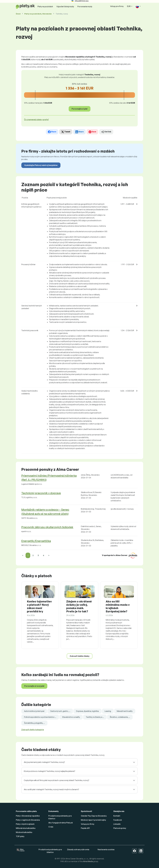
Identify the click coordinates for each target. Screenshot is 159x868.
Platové (120, 828)
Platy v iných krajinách (25, 824)
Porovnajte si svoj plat (34, 686)
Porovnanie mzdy (85, 7)
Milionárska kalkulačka (26, 828)
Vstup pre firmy (117, 6)
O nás (51, 827)
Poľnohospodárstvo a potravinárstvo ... (40, 717)
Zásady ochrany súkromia (78, 850)
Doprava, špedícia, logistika (87, 711)
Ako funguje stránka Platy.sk (61, 823)
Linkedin (117, 824)
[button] (138, 6)
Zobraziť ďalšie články (80, 656)
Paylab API (85, 828)
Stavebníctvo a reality (71, 717)
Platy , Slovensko (38, 14)
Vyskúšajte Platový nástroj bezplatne (41, 165)
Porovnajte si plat (80, 109)
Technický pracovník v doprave (41, 493)
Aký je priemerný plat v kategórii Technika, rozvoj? (44, 762)
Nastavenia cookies (106, 850)
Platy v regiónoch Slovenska (28, 820)
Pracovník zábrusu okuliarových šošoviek (47, 527)
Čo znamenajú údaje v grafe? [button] (36, 120)
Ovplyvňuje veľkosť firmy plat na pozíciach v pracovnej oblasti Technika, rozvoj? (56, 780)
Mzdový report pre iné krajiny (93, 820)
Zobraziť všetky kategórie (33, 730)
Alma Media (88, 861)
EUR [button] (129, 6)
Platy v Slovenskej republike (28, 816)
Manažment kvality (125, 711)
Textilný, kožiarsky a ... (95, 717)
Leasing (108, 711)
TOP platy (20, 836)
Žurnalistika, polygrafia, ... (34, 723)
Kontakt (117, 816)
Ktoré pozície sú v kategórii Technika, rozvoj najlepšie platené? (49, 771)
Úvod (18, 14)
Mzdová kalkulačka (24, 832)
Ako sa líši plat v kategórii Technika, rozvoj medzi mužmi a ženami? (51, 789)
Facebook (118, 820)
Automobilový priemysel (34, 711)
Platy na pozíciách (45, 7)
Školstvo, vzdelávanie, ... (120, 717)
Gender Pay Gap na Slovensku (94, 816)
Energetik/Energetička (36, 541)
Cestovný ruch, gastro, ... (60, 711)
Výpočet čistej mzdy (65, 7)
